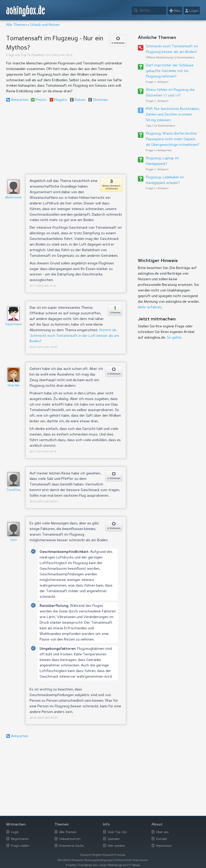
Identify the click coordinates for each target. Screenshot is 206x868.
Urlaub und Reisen (45, 25)
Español (108, 855)
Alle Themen (16, 25)
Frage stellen (20, 846)
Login (15, 832)
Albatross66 (13, 198)
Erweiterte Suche (72, 846)
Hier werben (116, 846)
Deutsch (86, 855)
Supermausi (13, 324)
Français (120, 855)
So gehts (174, 338)
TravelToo (13, 490)
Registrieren (20, 839)
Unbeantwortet (70, 839)
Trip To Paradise (32, 55)
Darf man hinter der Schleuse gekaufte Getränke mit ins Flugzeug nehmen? (170, 71)
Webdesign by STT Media (124, 865)
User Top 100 (117, 832)
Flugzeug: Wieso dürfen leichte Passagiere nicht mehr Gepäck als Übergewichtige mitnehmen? (173, 139)
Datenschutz (123, 860)
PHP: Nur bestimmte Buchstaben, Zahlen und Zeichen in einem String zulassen (173, 115)
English (97, 855)
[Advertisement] (66, 138)
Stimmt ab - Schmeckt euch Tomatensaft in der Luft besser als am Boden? (74, 336)
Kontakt (162, 839)
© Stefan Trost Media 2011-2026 (86, 865)
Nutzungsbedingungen (99, 860)
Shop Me (13, 386)
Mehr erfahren (150, 307)
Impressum (164, 846)
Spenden (114, 839)
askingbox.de (26, 11)
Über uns (162, 832)
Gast (13, 540)
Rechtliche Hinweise (71, 860)
